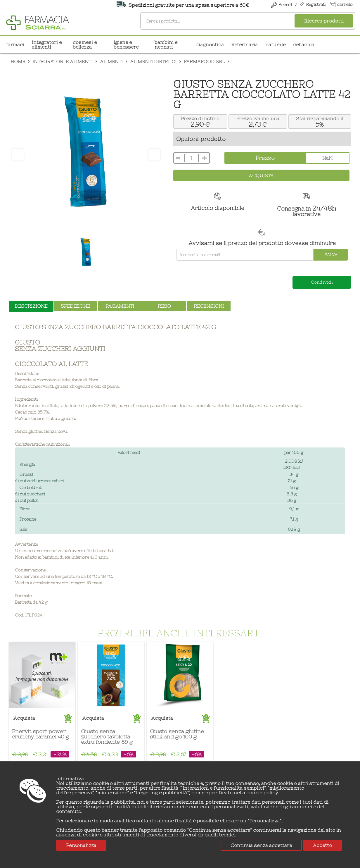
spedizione (75, 306)
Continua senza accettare (261, 845)
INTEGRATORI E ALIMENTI (47, 44)
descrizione (31, 306)
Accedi (285, 5)
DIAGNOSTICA (210, 44)
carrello (345, 4)
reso (164, 306)
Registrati (316, 4)
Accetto (322, 845)
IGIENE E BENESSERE (126, 44)
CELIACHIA (304, 44)
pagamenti (120, 306)
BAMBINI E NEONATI (166, 44)
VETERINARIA (245, 44)
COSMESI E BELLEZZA (85, 44)
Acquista (261, 175)
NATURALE (275, 44)
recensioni (209, 306)
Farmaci (15, 44)
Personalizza (81, 845)
